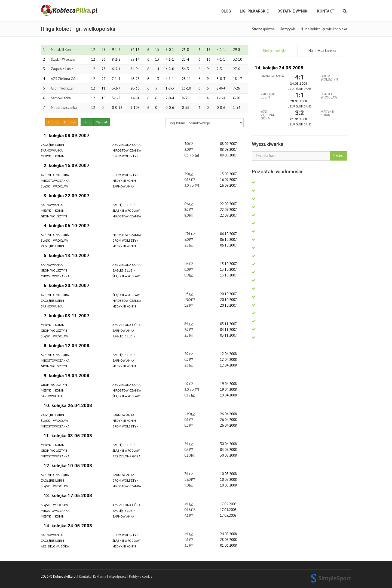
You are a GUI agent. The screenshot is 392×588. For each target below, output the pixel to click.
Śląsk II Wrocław (63, 59)
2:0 (187, 150)
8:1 (187, 324)
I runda (53, 122)
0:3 (187, 425)
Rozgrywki (288, 29)
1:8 (187, 305)
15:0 (188, 480)
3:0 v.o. (190, 185)
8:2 (187, 210)
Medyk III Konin (62, 50)
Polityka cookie (141, 576)
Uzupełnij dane (299, 89)
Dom (87, 122)
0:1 (187, 420)
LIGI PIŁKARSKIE (254, 11)
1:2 (187, 384)
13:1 (188, 234)
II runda (70, 122)
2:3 (187, 365)
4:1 (187, 504)
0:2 (187, 360)
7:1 (187, 474)
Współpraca (118, 576)
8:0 (187, 215)
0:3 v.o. (190, 155)
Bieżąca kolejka (275, 51)
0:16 (188, 510)
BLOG (226, 11)
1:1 (187, 540)
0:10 (188, 455)
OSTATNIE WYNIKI (293, 11)
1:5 (187, 294)
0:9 (187, 275)
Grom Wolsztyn (63, 88)
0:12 (188, 395)
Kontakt (326, 11)
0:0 (187, 270)
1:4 (187, 264)
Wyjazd (102, 122)
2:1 (187, 444)
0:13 (188, 180)
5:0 (187, 240)
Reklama (100, 576)
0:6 (187, 204)
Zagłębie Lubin (62, 69)
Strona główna (263, 29)
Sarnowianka (61, 98)
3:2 (187, 545)
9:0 (187, 485)
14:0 (188, 414)
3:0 (187, 144)
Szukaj (338, 156)
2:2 (187, 245)
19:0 (188, 300)
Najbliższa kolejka (322, 51)
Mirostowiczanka (64, 108)
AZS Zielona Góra (65, 79)
